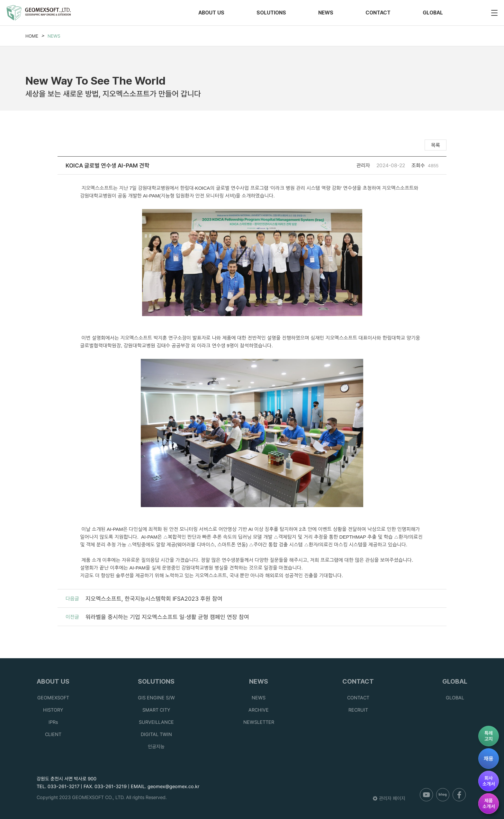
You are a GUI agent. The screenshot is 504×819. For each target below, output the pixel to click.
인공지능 (156, 747)
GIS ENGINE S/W (156, 698)
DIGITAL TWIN (156, 734)
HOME (32, 36)
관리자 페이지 (389, 798)
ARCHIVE (259, 710)
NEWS (326, 13)
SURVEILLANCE (156, 722)
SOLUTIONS (271, 13)
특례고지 (489, 736)
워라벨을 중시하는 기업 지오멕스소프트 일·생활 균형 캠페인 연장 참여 (167, 617)
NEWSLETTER (259, 722)
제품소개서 (489, 804)
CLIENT (53, 734)
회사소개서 (489, 781)
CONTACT (378, 13)
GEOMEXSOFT (53, 698)
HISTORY (53, 710)
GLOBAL (433, 13)
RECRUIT (358, 710)
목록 (436, 145)
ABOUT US (211, 13)
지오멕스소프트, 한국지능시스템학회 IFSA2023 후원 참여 (154, 599)
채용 (489, 759)
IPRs (53, 722)
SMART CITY (156, 710)
